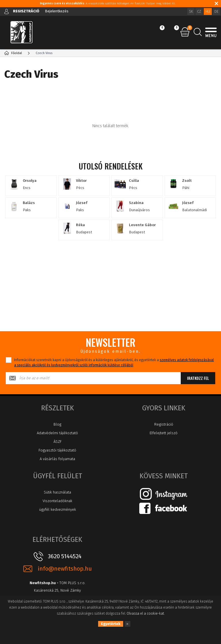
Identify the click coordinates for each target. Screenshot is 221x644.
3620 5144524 (65, 556)
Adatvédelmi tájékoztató (57, 433)
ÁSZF (58, 442)
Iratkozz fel (198, 378)
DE (216, 12)
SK (191, 12)
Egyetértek (111, 624)
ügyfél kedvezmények (58, 509)
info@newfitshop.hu (65, 569)
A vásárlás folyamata (57, 459)
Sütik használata (57, 492)
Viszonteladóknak (57, 501)
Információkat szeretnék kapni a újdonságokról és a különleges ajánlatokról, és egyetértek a (114, 363)
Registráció (164, 424)
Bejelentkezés (57, 11)
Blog (57, 424)
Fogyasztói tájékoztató (57, 450)
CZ (199, 12)
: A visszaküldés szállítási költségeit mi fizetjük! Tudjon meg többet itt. (108, 3)
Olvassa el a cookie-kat (145, 613)
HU (208, 12)
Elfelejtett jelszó (164, 433)
